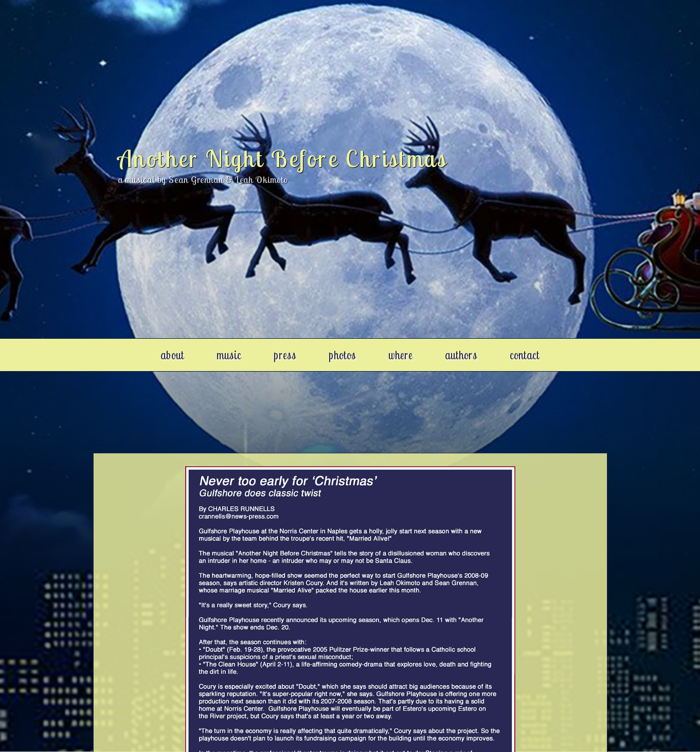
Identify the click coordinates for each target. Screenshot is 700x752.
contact (525, 355)
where (400, 355)
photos (342, 355)
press (285, 355)
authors (461, 355)
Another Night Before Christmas (283, 158)
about (172, 355)
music (229, 355)
